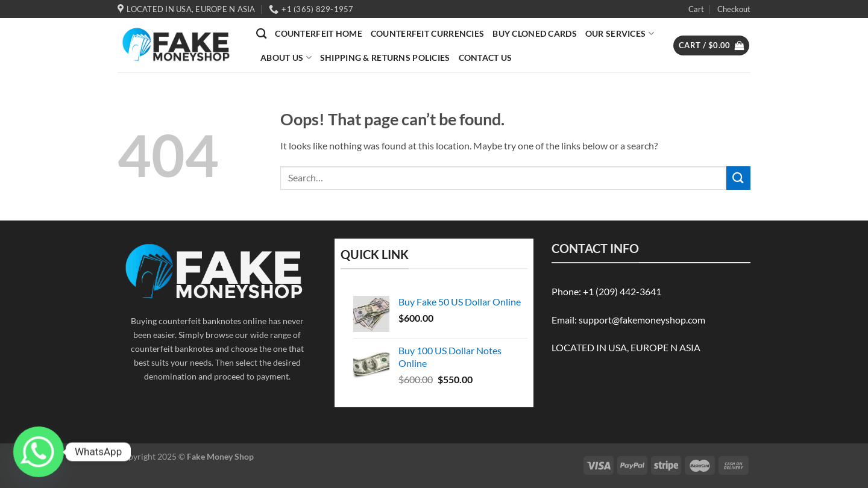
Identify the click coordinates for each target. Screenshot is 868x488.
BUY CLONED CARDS (535, 33)
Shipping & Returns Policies (385, 58)
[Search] (261, 34)
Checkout (734, 9)
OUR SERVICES (620, 33)
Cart (696, 9)
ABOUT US (286, 58)
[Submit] (738, 178)
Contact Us (486, 58)
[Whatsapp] (39, 452)
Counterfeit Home (319, 33)
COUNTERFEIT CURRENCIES (427, 33)
